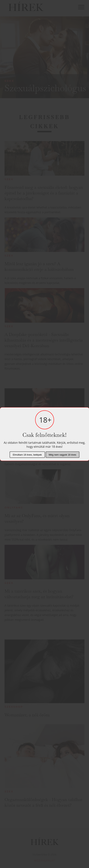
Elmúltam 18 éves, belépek (27, 455)
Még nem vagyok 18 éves (63, 455)
